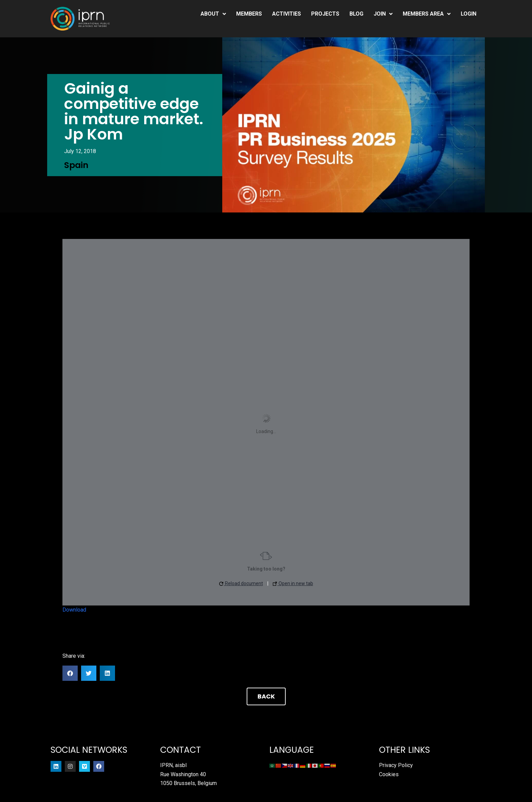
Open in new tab (293, 583)
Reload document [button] (241, 583)
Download (74, 610)
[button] (70, 673)
